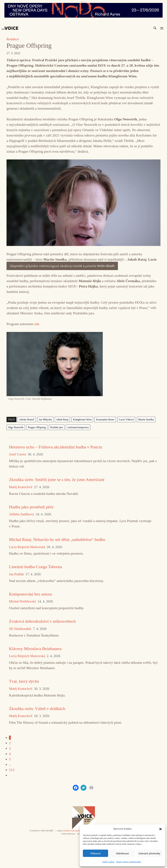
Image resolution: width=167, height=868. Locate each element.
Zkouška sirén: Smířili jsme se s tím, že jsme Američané (57, 480)
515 (12, 770)
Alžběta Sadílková (22, 514)
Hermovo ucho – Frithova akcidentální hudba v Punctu (56, 447)
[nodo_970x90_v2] (83, 10)
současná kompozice (78, 427)
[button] (160, 829)
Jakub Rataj (62, 420)
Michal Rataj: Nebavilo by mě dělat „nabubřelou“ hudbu (57, 540)
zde (37, 324)
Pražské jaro (57, 427)
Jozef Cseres (18, 454)
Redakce (13, 39)
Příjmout (95, 853)
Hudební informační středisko (76, 831)
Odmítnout (122, 853)
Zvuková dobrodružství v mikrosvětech (42, 621)
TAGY (11, 420)
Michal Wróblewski (22, 601)
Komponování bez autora (30, 594)
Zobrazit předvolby (149, 853)
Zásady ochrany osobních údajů (129, 862)
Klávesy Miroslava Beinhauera (35, 649)
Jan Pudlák (16, 574)
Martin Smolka (146, 420)
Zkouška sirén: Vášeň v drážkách (37, 709)
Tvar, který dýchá (24, 681)
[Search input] (139, 28)
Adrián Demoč (27, 420)
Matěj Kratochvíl (21, 487)
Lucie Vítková (126, 420)
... (10, 764)
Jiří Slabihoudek (20, 629)
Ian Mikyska (45, 420)
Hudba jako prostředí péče (31, 507)
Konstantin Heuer (105, 420)
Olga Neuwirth (16, 427)
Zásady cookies (108, 862)
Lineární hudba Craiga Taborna (35, 567)
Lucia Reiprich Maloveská (27, 547)
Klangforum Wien (82, 420)
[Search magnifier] (155, 28)
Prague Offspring (37, 427)
